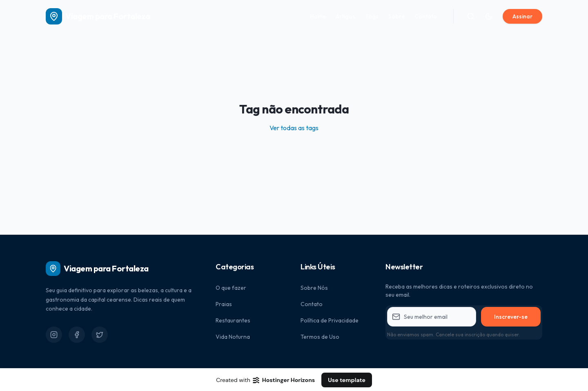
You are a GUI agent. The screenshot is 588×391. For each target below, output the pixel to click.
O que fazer (231, 288)
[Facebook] (77, 335)
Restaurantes (233, 320)
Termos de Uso (320, 337)
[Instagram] (54, 335)
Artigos (345, 16)
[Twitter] (100, 335)
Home (318, 16)
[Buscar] (471, 16)
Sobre (396, 16)
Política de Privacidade (330, 320)
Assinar (522, 16)
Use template (347, 380)
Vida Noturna (233, 337)
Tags (372, 16)
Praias (224, 304)
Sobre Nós (314, 288)
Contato (426, 16)
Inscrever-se (511, 317)
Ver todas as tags (294, 128)
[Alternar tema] (489, 16)
